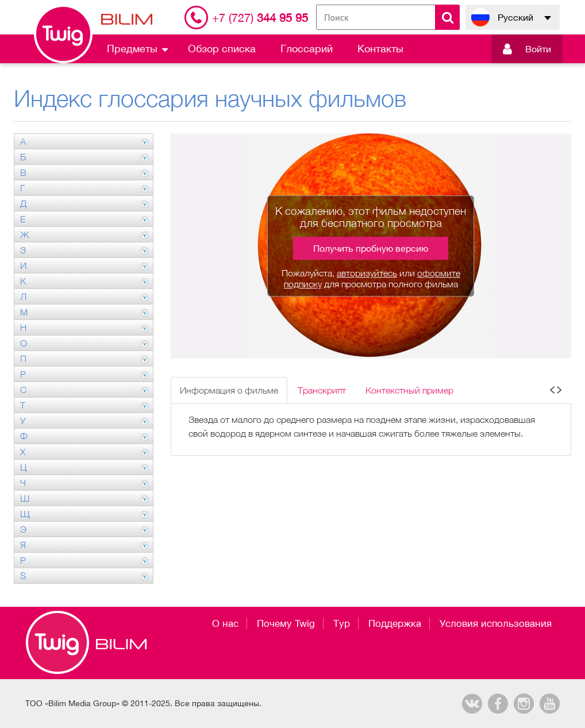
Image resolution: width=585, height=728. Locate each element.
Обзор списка (222, 49)
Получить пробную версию (371, 248)
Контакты (380, 49)
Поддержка (395, 623)
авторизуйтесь (367, 273)
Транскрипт (322, 390)
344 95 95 (260, 18)
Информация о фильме (229, 390)
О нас (225, 623)
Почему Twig (286, 623)
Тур (342, 623)
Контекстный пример (409, 390)
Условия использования (496, 623)
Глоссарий (307, 49)
